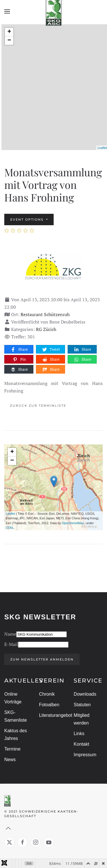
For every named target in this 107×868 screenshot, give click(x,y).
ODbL (10, 528)
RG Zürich (46, 329)
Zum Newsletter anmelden (41, 659)
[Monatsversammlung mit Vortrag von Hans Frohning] (54, 267)
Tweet (51, 349)
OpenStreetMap (73, 523)
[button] (7, 11)
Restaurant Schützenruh (45, 314)
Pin (19, 359)
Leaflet (102, 148)
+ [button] (9, 32)
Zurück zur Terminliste (38, 406)
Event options (28, 220)
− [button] (9, 41)
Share (19, 349)
